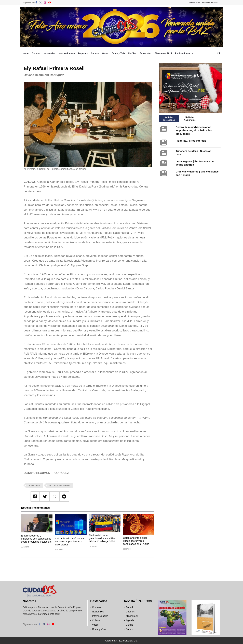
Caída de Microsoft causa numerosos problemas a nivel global (69, 541)
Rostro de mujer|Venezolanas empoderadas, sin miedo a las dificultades (194, 130)
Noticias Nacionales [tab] (190, 119)
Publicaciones (183, 53)
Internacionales (67, 53)
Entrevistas (146, 53)
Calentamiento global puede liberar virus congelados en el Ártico (136, 541)
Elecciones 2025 (163, 53)
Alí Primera (35, 485)
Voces (105, 53)
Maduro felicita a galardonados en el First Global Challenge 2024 (103, 538)
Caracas (36, 53)
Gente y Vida (118, 53)
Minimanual (132, 616)
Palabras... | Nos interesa (191, 141)
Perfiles (132, 53)
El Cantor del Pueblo (59, 485)
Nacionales (50, 53)
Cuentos (130, 612)
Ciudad (130, 625)
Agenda (130, 620)
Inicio (26, 53)
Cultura (95, 53)
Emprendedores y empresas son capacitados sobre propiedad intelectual (36, 539)
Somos (130, 629)
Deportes (83, 53)
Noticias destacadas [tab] (169, 119)
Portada (130, 607)
